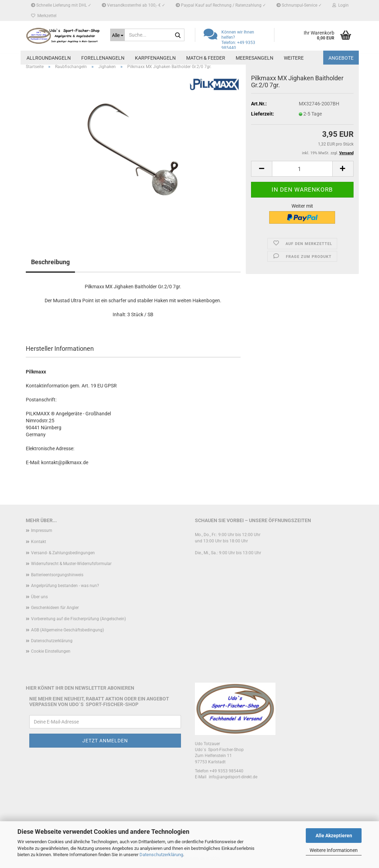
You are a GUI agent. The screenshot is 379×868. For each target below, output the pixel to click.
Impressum (42, 531)
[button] (261, 169)
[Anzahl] (302, 169)
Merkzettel (44, 16)
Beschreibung (50, 262)
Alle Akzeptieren (334, 836)
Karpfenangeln (155, 58)
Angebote (341, 58)
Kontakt (39, 542)
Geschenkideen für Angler (55, 608)
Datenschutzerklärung (161, 855)
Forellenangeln (103, 58)
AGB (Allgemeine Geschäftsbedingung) (67, 630)
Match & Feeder (206, 58)
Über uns (39, 597)
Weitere (294, 58)
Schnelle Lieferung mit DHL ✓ (61, 5)
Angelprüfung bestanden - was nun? (65, 586)
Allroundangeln (49, 58)
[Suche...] (118, 35)
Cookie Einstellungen (51, 651)
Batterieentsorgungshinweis (57, 575)
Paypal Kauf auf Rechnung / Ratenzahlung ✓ (221, 5)
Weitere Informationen (334, 850)
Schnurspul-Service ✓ (299, 5)
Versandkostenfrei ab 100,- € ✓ (134, 5)
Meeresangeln (255, 58)
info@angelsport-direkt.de (233, 777)
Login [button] (340, 5)
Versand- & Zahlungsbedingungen (63, 553)
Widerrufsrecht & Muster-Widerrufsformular (71, 564)
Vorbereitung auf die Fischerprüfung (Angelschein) (78, 619)
